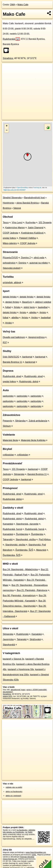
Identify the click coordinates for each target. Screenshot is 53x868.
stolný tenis (29, 307)
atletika (33, 313)
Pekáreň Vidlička (28, 238)
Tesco (6, 223)
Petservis (7, 421)
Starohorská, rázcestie (27, 524)
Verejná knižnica (36, 337)
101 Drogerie (45, 223)
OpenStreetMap (22, 187)
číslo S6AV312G (11, 357)
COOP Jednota (10, 233)
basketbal (43, 307)
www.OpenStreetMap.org (36, 852)
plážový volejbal (43, 302)
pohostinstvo (9, 263)
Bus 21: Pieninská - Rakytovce (32, 590)
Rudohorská (11, 39)
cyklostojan (8, 455)
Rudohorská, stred (12, 376)
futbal (8, 307)
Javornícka (8, 639)
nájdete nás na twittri (14, 787)
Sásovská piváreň (12, 268)
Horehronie (8, 203)
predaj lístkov (9, 238)
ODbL (34, 855)
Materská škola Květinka (33, 440)
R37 (5, 343)
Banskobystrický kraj (34, 198)
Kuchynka (31, 223)
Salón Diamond (36, 228)
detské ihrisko (10, 297)
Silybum (7, 426)
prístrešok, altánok (12, 283)
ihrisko (17, 307)
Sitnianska (20, 421)
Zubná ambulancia (38, 421)
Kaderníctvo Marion (15, 228)
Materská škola (10, 440)
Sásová (17, 208)
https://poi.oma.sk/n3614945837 (15, 190)
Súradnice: (8, 58)
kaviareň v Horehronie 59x (21, 669)
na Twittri (29, 832)
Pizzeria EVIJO (10, 258)
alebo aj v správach (13, 796)
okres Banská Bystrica (28, 203)
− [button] (7, 130)
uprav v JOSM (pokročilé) (36, 690)
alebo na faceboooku (14, 792)
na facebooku (22, 830)
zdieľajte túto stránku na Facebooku (19, 831)
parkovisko (8, 396)
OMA (13, 5)
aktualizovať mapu (18, 690)
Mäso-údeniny (10, 243)
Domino (22, 263)
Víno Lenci (17, 223)
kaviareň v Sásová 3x (13, 659)
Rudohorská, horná (12, 529)
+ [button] (7, 126)
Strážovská (35, 639)
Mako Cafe (23, 5)
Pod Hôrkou (45, 539)
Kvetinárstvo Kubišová (32, 233)
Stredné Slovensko (12, 198)
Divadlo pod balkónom (14, 337)
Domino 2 (26, 258)
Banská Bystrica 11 (12, 362)
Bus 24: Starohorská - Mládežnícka (20, 569)
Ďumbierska (22, 534)
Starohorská (9, 645)
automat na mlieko (39, 263)
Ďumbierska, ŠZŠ (24, 550)
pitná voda (39, 258)
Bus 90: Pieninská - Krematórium (19, 596)
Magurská (41, 550)
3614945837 (8, 692)
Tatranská (8, 539)
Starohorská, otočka (26, 539)
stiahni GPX (8, 696)
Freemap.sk (37, 187)
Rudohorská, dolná (29, 382)
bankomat (27, 357)
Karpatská (8, 524)
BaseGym (27, 302)
